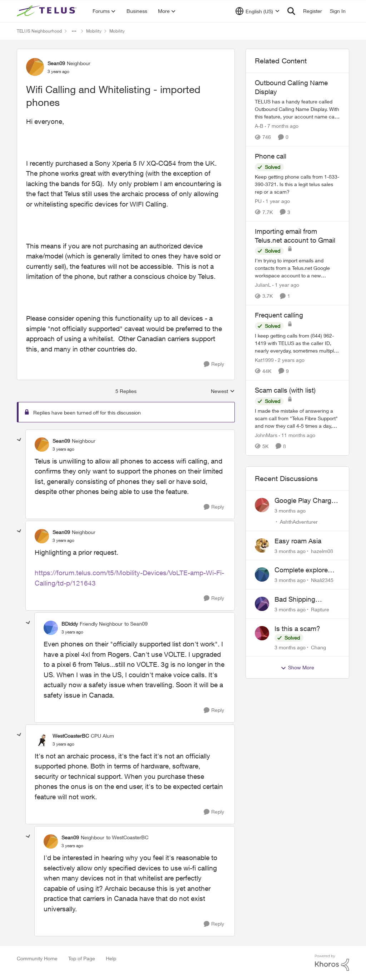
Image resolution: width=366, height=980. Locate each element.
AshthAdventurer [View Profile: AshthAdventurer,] (299, 522)
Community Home (37, 958)
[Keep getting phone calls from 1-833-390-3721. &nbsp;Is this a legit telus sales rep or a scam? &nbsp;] (297, 184)
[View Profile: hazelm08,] (262, 545)
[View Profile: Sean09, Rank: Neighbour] (35, 67)
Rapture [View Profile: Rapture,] (320, 609)
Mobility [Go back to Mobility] (94, 31)
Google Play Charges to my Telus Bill (306, 501)
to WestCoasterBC (127, 837)
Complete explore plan (301, 570)
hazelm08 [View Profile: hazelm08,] (322, 551)
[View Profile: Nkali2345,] (262, 574)
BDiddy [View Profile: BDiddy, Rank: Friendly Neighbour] (70, 624)
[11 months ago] (297, 435)
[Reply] (214, 364)
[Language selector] (258, 11)
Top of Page (82, 958)
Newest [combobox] (223, 391)
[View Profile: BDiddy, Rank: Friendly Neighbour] (51, 628)
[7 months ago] (282, 126)
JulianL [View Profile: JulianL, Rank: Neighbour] (263, 285)
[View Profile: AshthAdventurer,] (262, 505)
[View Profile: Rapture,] (262, 604)
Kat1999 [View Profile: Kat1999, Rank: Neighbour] (264, 360)
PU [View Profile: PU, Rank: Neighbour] (258, 201)
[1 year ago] (276, 201)
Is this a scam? (297, 629)
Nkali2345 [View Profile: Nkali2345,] (322, 580)
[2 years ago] (290, 360)
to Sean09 (136, 624)
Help (111, 958)
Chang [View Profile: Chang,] (318, 647)
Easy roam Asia (298, 541)
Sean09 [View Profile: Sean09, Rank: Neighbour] (56, 63)
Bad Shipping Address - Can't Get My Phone (305, 600)
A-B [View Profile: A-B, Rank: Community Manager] (259, 126)
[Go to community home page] (48, 11)
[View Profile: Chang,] (262, 633)
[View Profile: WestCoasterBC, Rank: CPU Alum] (42, 739)
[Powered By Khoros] (332, 963)
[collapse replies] (19, 440)
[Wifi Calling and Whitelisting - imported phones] (63, 449)
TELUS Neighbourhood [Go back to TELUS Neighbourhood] (39, 31)
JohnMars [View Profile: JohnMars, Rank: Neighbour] (266, 435)
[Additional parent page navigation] (74, 31)
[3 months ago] (290, 511)
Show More (297, 668)
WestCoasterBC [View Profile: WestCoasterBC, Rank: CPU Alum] (71, 736)
